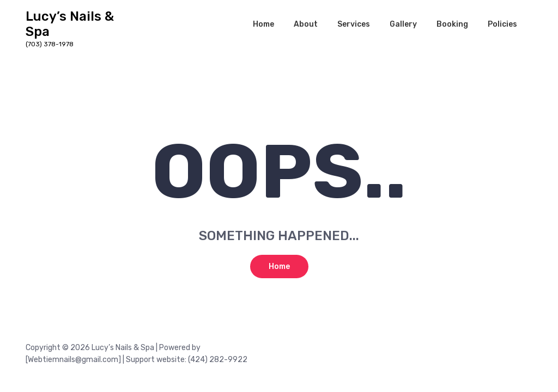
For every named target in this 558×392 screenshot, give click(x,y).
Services (354, 24)
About (306, 24)
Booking (452, 24)
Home (263, 24)
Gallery (403, 24)
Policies (502, 24)
